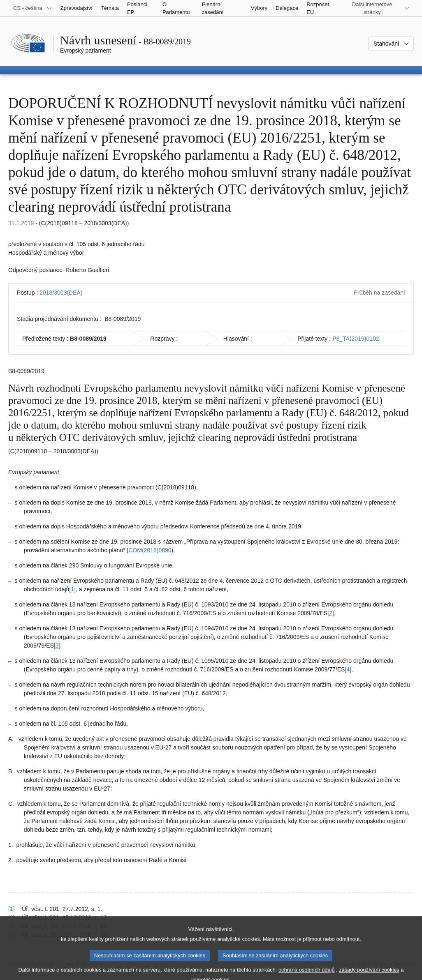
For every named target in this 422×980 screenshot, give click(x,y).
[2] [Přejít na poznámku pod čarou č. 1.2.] (331, 613)
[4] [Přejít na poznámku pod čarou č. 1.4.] (348, 669)
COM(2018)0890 (150, 550)
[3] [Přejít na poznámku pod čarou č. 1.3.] (57, 646)
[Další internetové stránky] (377, 8)
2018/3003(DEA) (61, 293)
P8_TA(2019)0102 (356, 339)
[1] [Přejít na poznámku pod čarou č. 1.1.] (72, 589)
